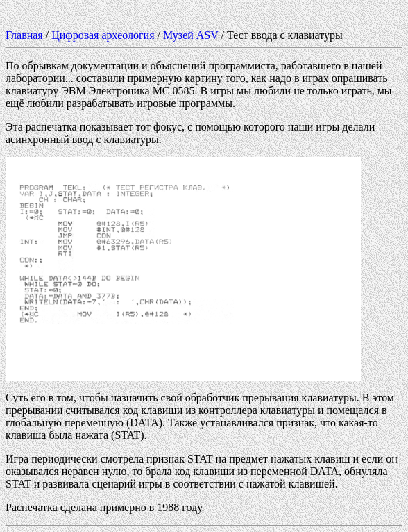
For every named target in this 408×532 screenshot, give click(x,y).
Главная (24, 35)
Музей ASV (191, 35)
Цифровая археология (103, 35)
